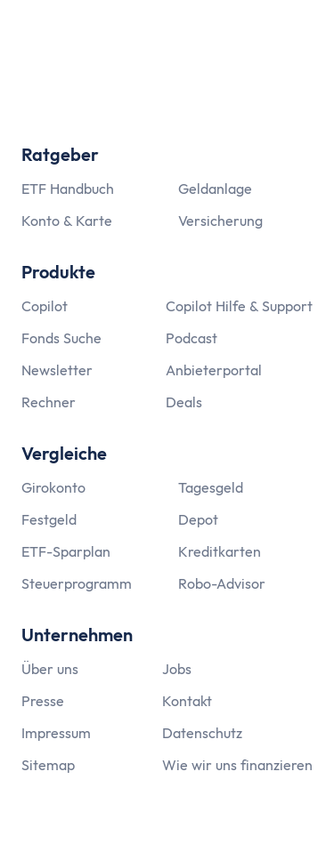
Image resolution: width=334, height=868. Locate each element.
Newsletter (57, 370)
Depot (198, 519)
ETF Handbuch (68, 189)
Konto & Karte (67, 221)
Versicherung (220, 221)
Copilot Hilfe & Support (239, 306)
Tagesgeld (211, 487)
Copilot (45, 306)
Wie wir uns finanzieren (237, 765)
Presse (43, 701)
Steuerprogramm (77, 583)
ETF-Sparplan (66, 551)
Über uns (50, 669)
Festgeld (49, 519)
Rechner (49, 402)
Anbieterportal (214, 370)
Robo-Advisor (222, 583)
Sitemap (48, 765)
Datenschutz (202, 733)
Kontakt (187, 701)
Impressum (56, 733)
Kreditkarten (220, 551)
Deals (184, 402)
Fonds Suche (61, 338)
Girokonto (53, 487)
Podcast (191, 338)
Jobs (177, 669)
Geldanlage (215, 189)
